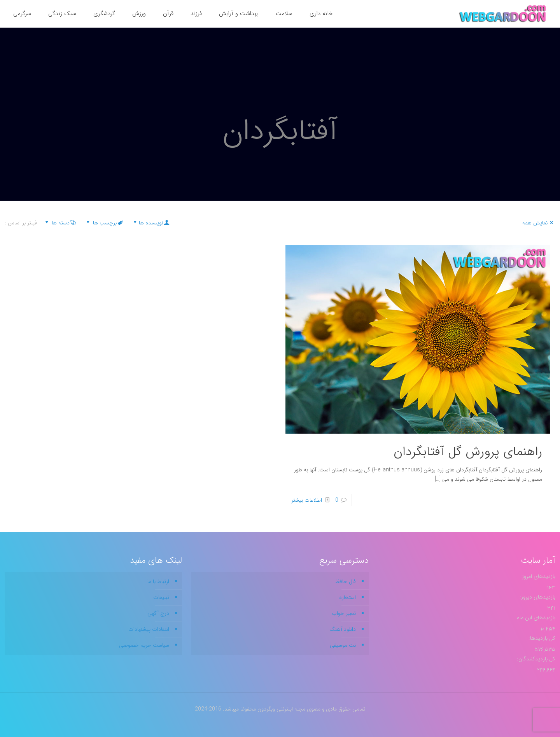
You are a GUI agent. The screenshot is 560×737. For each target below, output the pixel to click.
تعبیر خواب (344, 613)
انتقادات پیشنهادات (149, 629)
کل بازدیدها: (541, 638)
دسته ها (60, 223)
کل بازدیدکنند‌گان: (535, 659)
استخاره (347, 597)
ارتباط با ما (158, 581)
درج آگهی (158, 613)
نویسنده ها (151, 223)
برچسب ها (104, 223)
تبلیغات (161, 597)
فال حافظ (346, 581)
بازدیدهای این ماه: (535, 618)
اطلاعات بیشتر (307, 500)
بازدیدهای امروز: (537, 576)
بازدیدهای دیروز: (537, 597)
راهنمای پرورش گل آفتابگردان (468, 452)
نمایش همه (539, 223)
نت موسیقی (343, 645)
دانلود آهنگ (343, 629)
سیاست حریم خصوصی (144, 645)
